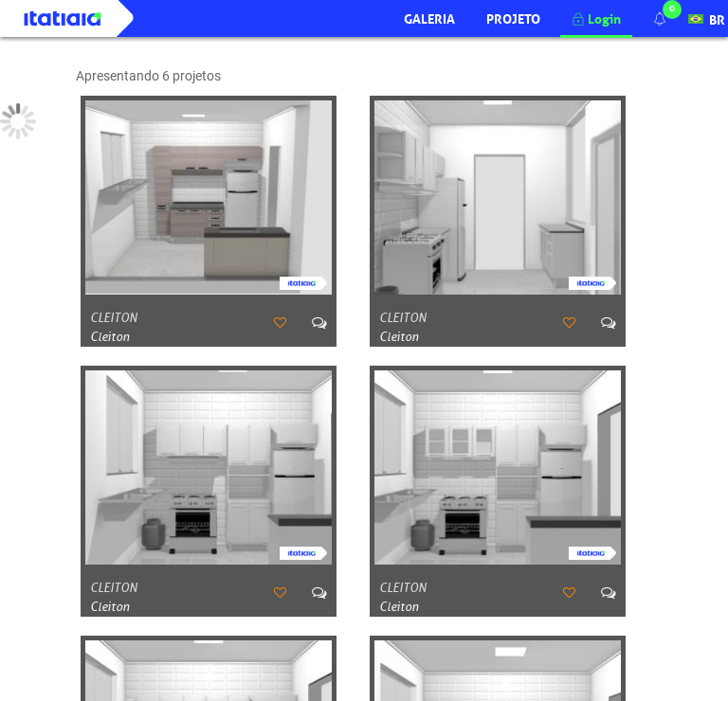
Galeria (429, 17)
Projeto (513, 17)
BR (707, 17)
